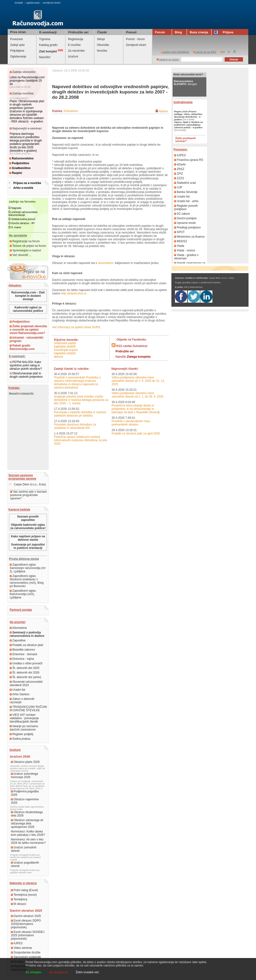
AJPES (17, 943)
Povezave (17, 39)
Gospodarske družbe (26, 952)
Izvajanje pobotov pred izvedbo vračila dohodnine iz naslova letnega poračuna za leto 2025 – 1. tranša (81, 400)
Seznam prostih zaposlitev (28, 518)
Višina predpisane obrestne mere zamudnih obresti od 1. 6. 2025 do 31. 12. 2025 (138, 381)
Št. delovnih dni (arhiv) (25, 677)
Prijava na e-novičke (27, 183)
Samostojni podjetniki (26, 957)
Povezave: (181, 149)
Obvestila (103, 45)
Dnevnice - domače (24, 654)
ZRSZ (179, 169)
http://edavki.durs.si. (74, 293)
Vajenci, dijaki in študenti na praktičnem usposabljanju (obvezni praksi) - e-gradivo (188, 125)
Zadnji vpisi (17, 45)
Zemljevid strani (136, 45)
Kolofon (217, 283)
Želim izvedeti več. (88, 972)
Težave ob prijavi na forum (28, 246)
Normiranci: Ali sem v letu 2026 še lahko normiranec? (28, 841)
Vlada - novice (185, 250)
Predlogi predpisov (187, 227)
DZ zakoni (182, 214)
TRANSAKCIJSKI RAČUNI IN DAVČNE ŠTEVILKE (28, 709)
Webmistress (196, 287)
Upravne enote (185, 223)
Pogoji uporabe (183, 283)
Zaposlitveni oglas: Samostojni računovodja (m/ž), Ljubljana (28, 568)
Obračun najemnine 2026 (25, 801)
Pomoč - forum (135, 39)
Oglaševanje (18, 57)
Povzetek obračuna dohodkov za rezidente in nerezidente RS (75, 426)
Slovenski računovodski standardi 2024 (26, 683)
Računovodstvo (21, 158)
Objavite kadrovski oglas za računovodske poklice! (28, 526)
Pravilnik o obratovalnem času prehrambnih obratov (131, 423)
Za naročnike (76, 51)
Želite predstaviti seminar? (185, 140)
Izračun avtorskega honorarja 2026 (24, 775)
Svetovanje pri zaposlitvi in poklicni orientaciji (28, 546)
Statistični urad (185, 183)
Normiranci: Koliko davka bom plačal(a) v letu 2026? (28, 833)
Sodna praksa (20, 739)
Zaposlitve (18, 640)
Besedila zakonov (22, 650)
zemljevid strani (51, 3)
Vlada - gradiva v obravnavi (186, 257)
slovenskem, (106, 263)
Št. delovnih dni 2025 (24, 668)
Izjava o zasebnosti (201, 283)
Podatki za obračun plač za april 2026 (136, 433)
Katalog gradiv (48, 45)
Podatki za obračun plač (26, 645)
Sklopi (101, 39)
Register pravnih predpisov (186, 207)
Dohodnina (71, 111)
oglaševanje (33, 3)
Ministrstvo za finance (189, 237)
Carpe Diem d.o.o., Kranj (27, 484)
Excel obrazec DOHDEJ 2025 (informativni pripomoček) (28, 935)
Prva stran (18, 32)
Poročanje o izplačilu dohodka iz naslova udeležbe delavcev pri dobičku (80, 414)
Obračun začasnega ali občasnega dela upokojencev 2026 (27, 824)
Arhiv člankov (20, 694)
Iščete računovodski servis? (188, 75)
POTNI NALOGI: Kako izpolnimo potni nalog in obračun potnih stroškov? (26, 365)
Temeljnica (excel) (24, 895)
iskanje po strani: (168, 59)
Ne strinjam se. (59, 972)
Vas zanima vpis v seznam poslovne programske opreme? (29, 495)
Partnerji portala (21, 610)
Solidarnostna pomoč (23, 219)
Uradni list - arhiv (186, 201)
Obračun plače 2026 (25, 762)
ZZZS (179, 178)
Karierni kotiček (19, 510)
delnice (59, 357)
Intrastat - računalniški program (26, 339)
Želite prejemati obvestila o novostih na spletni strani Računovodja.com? (28, 330)
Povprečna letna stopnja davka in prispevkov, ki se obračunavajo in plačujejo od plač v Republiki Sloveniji (136, 409)
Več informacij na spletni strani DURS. (77, 327)
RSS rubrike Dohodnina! (132, 346)
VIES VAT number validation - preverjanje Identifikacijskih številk (24, 718)
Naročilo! (45, 57)
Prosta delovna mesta (24, 559)
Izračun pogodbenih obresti (25, 864)
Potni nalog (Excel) (24, 890)
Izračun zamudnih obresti (24, 849)
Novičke (102, 51)
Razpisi (16, 173)
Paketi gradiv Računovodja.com (22, 347)
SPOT (179, 232)
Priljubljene (17, 51)
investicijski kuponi (66, 350)
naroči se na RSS (205, 52)
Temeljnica (19, 899)
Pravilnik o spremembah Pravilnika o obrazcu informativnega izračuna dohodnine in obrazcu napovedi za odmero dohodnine (77, 383)
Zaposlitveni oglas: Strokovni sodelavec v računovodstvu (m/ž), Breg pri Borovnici (27, 581)
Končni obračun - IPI (23, 223)
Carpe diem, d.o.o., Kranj (222, 278)
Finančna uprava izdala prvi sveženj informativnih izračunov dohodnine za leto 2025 (81, 440)
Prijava (224, 32)
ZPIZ (179, 174)
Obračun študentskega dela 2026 (27, 814)
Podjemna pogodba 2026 (25, 793)
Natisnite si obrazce (23, 883)
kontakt (19, 3)
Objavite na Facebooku (131, 340)
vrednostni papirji (65, 343)
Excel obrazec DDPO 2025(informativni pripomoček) (26, 924)
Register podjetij (21, 734)
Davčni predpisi (185, 218)
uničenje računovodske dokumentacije (23, 213)
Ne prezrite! (18, 622)
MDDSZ (181, 241)
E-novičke (74, 45)
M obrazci (18, 904)
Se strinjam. (34, 972)
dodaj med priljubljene (175, 52)
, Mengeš (185, 83)
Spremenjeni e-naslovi (25, 250)
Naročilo (133, 357)
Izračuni (73, 57)
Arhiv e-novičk (23, 188)
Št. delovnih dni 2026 (24, 673)
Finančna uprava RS (189, 160)
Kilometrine (18, 628)
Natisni (163, 111)
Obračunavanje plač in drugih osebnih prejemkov (26, 375)
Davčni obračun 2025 (26, 916)
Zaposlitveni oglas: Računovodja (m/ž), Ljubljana (23, 594)
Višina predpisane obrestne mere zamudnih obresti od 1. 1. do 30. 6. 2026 (138, 395)
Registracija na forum (25, 241)
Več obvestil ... (20, 255)
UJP (178, 187)
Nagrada (16, 208)
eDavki (180, 164)
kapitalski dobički (65, 347)
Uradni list (17, 690)
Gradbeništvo (20, 168)
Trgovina (45, 39)
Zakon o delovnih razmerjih (22, 701)
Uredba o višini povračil (26, 663)
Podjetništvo (19, 163)
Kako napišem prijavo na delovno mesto (28, 538)
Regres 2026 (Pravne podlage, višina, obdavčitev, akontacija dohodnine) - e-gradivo (188, 115)
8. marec (16, 227)
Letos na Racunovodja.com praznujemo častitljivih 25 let (27, 81)
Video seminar (21, 948)
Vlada (179, 246)
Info (186, 287)
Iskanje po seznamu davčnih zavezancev (24, 728)
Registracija (76, 39)
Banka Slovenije (186, 192)
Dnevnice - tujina (22, 659)
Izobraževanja (183, 102)
